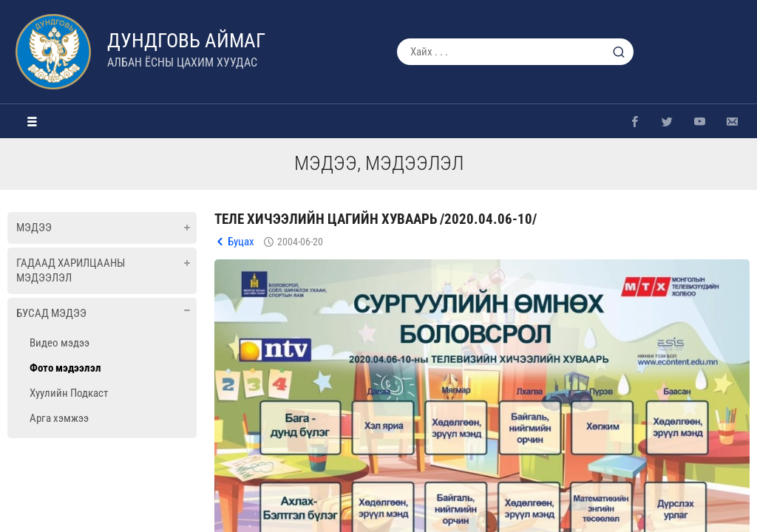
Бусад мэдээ (51, 313)
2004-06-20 (300, 242)
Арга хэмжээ (59, 418)
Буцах (241, 242)
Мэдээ (34, 228)
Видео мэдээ (60, 343)
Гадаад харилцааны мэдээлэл (71, 270)
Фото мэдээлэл (65, 368)
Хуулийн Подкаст (69, 393)
